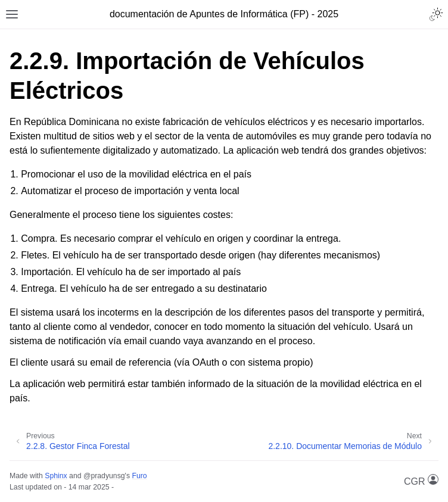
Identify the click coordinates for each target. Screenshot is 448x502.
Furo (139, 476)
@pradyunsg (104, 476)
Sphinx (56, 476)
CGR (421, 480)
